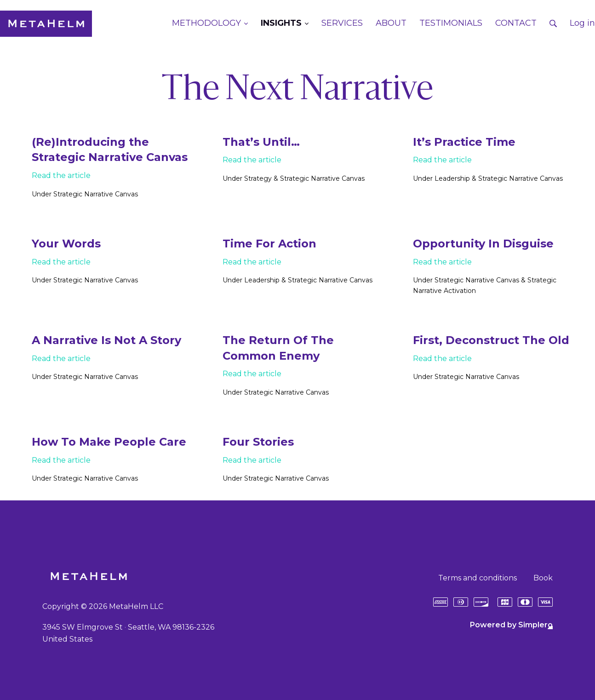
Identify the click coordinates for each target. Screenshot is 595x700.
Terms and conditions (478, 578)
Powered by (511, 625)
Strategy (258, 178)
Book (543, 578)
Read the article (61, 175)
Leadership (452, 178)
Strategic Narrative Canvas (96, 194)
